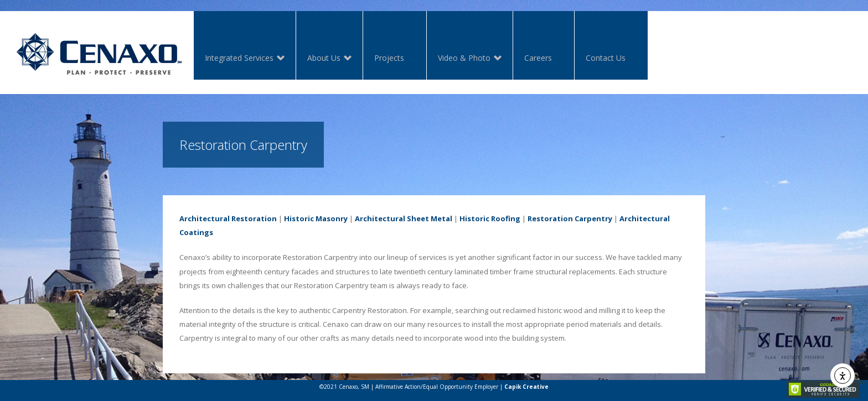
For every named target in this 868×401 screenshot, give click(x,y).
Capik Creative (526, 387)
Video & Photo (464, 59)
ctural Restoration (242, 218)
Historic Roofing (490, 218)
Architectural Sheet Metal (404, 218)
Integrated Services (239, 59)
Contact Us (606, 58)
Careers (538, 58)
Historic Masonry (316, 218)
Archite (193, 218)
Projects (389, 58)
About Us (324, 59)
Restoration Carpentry (570, 218)
